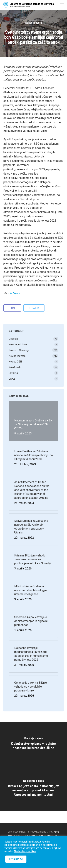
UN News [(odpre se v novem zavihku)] (14, 293)
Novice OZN (15, 362)
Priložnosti (15, 367)
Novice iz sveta (33, 23)
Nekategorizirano (18, 344)
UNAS (12, 379)
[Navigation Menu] (62, 5)
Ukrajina (13, 373)
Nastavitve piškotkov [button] (25, 851)
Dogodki (13, 339)
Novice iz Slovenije (19, 350)
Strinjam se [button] (16, 859)
